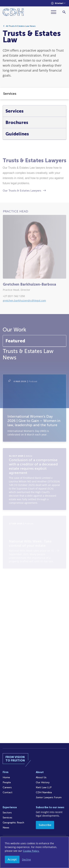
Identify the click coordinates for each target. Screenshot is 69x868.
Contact (8, 792)
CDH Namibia (44, 792)
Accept (12, 859)
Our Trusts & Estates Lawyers (22, 210)
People (7, 782)
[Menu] (55, 12)
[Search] (64, 12)
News (6, 828)
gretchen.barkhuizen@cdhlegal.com (24, 320)
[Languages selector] (58, 3)
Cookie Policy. (31, 851)
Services (7, 818)
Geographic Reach (13, 823)
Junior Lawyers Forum (49, 797)
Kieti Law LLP (44, 787)
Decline (26, 860)
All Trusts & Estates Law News (21, 27)
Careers (7, 787)
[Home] (13, 13)
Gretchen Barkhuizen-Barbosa (29, 304)
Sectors (7, 813)
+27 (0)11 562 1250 (14, 316)
